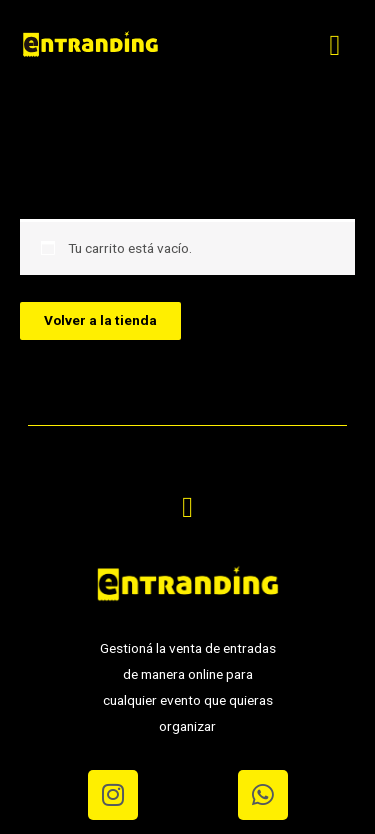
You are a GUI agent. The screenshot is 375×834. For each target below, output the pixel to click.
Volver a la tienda (100, 320)
